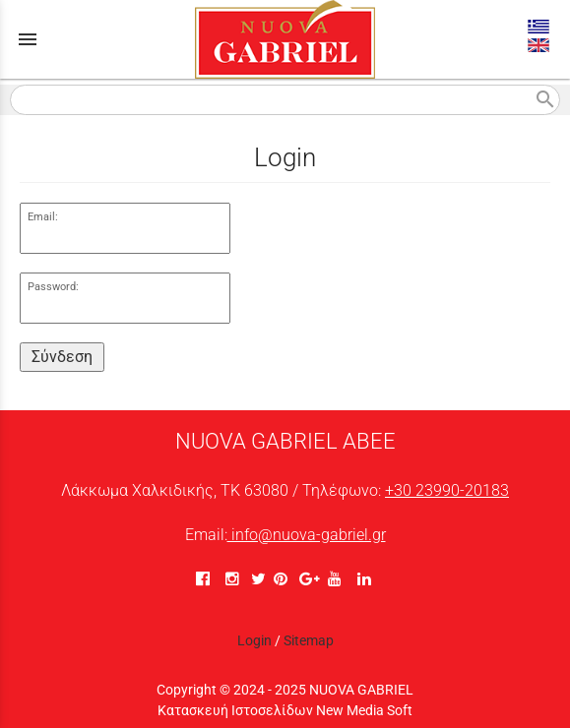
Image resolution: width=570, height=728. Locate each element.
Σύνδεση (62, 357)
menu (28, 39)
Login (254, 640)
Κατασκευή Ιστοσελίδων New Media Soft (285, 710)
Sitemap (309, 640)
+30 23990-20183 (447, 490)
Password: (53, 287)
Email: (43, 217)
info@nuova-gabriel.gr (307, 535)
